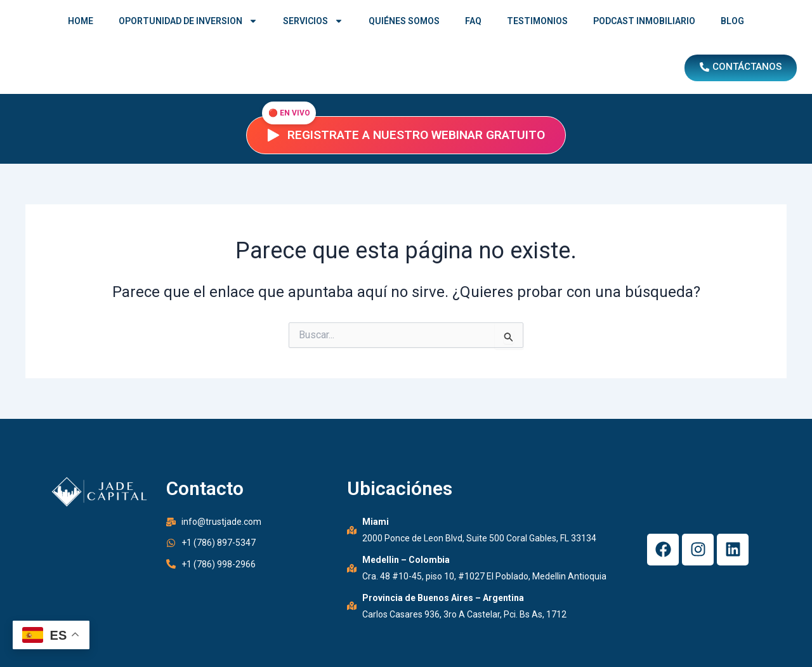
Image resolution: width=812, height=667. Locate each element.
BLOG (732, 21)
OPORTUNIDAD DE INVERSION (188, 21)
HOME (81, 21)
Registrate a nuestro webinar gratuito (406, 135)
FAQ (473, 21)
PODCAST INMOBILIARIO (644, 21)
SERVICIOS (313, 21)
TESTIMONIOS (537, 21)
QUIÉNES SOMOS (404, 21)
